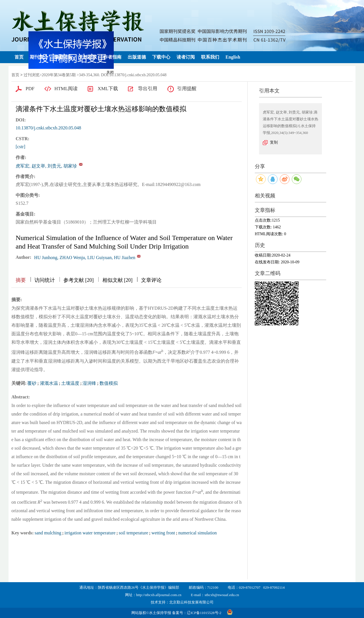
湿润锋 (89, 383)
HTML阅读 (66, 89)
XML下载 (108, 89)
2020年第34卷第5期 (59, 75)
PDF (30, 89)
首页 (19, 57)
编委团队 (63, 57)
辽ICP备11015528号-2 (204, 613)
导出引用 (148, 89)
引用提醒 (187, 89)
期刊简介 (39, 57)
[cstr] (20, 147)
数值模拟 (109, 383)
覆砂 (32, 383)
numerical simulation (198, 533)
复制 (274, 142)
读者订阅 (186, 57)
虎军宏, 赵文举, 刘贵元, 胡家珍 (46, 166)
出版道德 (137, 57)
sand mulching (48, 533)
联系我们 (210, 57)
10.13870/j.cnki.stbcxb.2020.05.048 (48, 128)
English (233, 57)
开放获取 (88, 57)
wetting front (163, 533)
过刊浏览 (32, 75)
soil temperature (134, 533)
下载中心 (161, 57)
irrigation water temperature (90, 533)
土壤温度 (70, 383)
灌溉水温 (49, 383)
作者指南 (112, 57)
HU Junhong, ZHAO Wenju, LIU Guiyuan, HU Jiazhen (85, 258)
